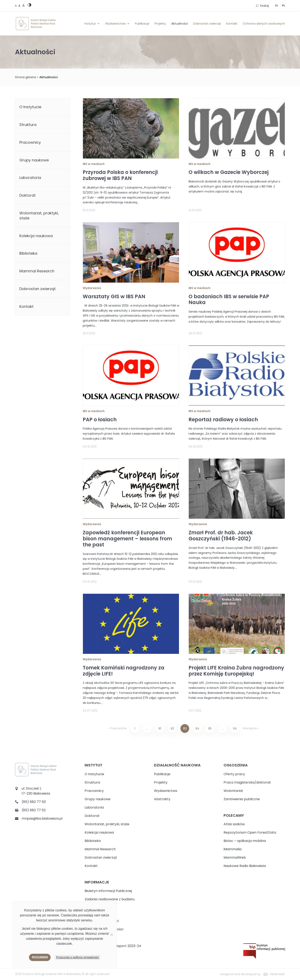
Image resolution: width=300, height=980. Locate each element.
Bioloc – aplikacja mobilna (245, 841)
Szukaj (264, 6)
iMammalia (232, 849)
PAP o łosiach (100, 420)
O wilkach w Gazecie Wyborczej (229, 172)
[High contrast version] (29, 6)
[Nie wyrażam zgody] (111, 935)
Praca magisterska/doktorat (247, 782)
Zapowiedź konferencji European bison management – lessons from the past (127, 539)
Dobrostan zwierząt (207, 24)
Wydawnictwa (115, 24)
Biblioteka (28, 253)
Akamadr (277, 974)
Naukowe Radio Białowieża (245, 866)
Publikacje (142, 24)
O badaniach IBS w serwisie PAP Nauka (229, 299)
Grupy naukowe (34, 160)
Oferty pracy (234, 774)
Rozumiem (40, 957)
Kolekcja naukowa (36, 236)
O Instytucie (30, 107)
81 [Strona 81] (160, 728)
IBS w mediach (94, 164)
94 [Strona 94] (235, 728)
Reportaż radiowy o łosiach (223, 420)
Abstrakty (162, 799)
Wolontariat (233, 791)
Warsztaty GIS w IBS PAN (114, 296)
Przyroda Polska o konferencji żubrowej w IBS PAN (120, 175)
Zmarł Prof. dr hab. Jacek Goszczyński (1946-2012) (221, 536)
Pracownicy (30, 142)
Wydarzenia (92, 288)
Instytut (90, 24)
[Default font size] (16, 6)
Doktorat (27, 195)
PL (284, 6)
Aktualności (180, 24)
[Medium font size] (20, 6)
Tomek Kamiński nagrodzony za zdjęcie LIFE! (124, 671)
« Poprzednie (118, 728)
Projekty (160, 24)
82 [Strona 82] (172, 728)
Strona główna (26, 77)
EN (276, 6)
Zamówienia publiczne (242, 799)
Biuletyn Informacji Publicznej (108, 891)
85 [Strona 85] (210, 728)
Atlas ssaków (234, 824)
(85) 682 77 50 (34, 802)
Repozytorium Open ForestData (250, 832)
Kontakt (232, 24)
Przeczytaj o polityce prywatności (77, 957)
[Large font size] (23, 5)
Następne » (251, 728)
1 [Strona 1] (135, 728)
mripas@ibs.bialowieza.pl (42, 818)
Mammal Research (37, 271)
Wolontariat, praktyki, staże (39, 216)
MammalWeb (235, 857)
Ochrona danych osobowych (264, 24)
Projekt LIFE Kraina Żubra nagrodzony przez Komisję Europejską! (236, 671)
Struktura (28, 125)
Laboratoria (30, 178)
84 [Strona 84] (197, 728)
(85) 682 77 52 (34, 810)
